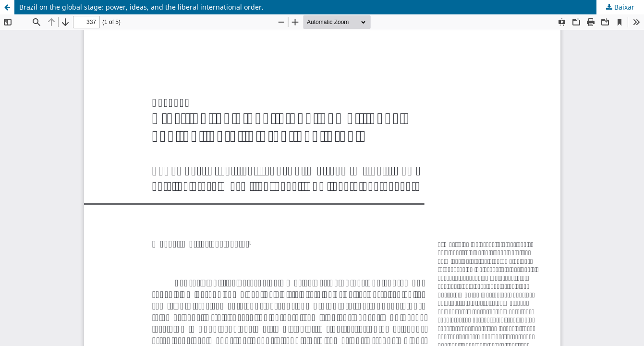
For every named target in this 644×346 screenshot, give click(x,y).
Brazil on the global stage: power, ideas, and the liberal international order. (141, 7)
